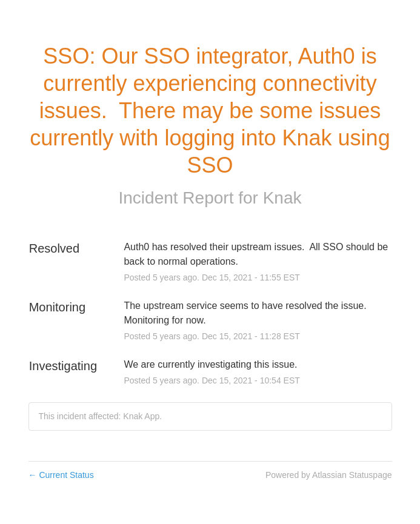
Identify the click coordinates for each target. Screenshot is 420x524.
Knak (282, 198)
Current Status (61, 475)
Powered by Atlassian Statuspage (329, 475)
